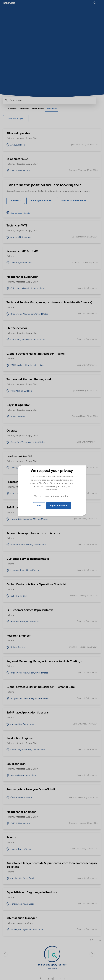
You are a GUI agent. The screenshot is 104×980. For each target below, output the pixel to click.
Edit (39, 506)
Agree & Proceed (58, 506)
